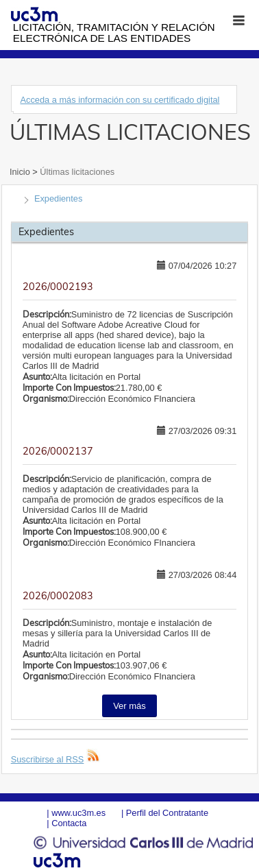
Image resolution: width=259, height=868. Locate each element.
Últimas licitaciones (76, 172)
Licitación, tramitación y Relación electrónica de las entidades (114, 33)
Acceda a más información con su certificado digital (120, 100)
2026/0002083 (58, 596)
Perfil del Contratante (167, 813)
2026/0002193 (58, 287)
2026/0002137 (58, 451)
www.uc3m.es (78, 813)
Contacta (69, 823)
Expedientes (58, 198)
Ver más (129, 706)
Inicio (21, 172)
